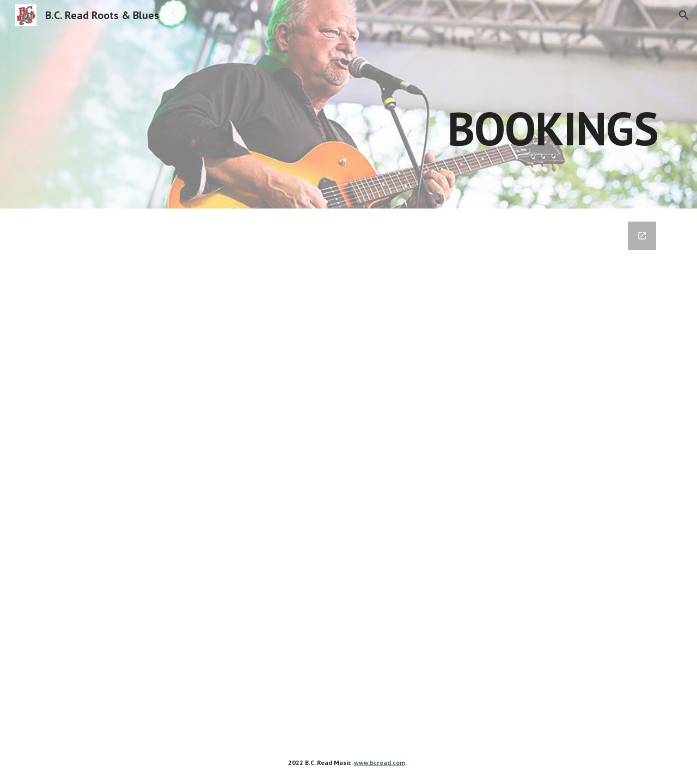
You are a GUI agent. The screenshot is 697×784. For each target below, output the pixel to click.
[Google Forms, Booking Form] (348, 475)
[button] (684, 15)
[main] (429, 104)
